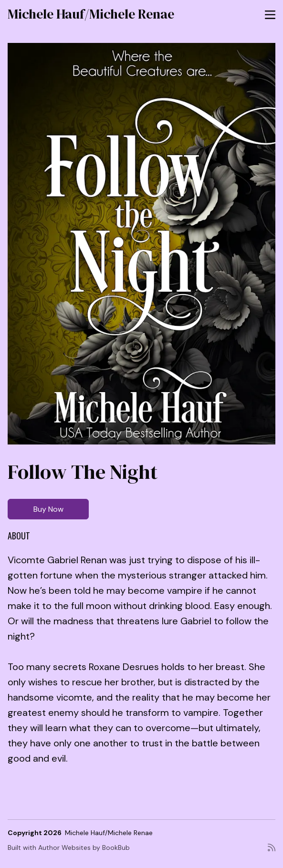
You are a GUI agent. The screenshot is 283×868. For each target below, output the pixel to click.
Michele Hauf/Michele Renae (91, 14)
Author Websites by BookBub (84, 847)
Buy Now (48, 509)
